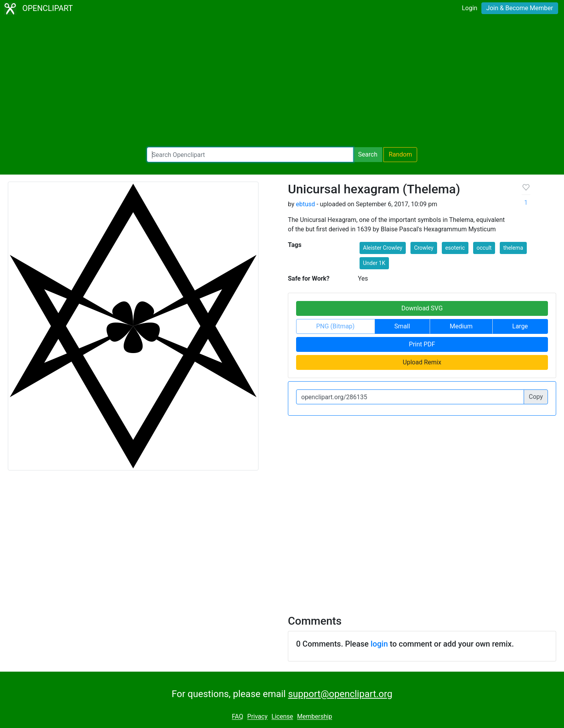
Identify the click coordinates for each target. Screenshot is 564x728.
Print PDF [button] (422, 344)
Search (368, 154)
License (282, 717)
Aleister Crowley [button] (383, 248)
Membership (315, 717)
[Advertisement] (282, 82)
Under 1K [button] (374, 263)
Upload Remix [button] (422, 362)
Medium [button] (461, 326)
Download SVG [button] (422, 308)
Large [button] (520, 326)
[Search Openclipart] (250, 155)
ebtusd (305, 204)
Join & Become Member (520, 8)
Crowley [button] (424, 248)
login (379, 644)
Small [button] (402, 326)
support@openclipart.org (340, 694)
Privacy (257, 717)
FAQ (238, 717)
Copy (536, 397)
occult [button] (484, 248)
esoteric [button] (455, 248)
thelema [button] (513, 248)
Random (400, 154)
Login (469, 8)
